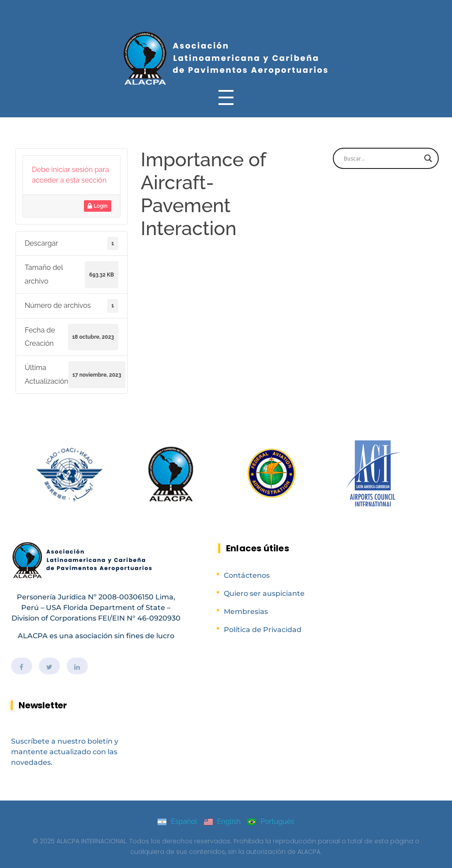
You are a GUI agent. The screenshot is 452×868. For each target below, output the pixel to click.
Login (98, 206)
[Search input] (382, 158)
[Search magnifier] (428, 158)
